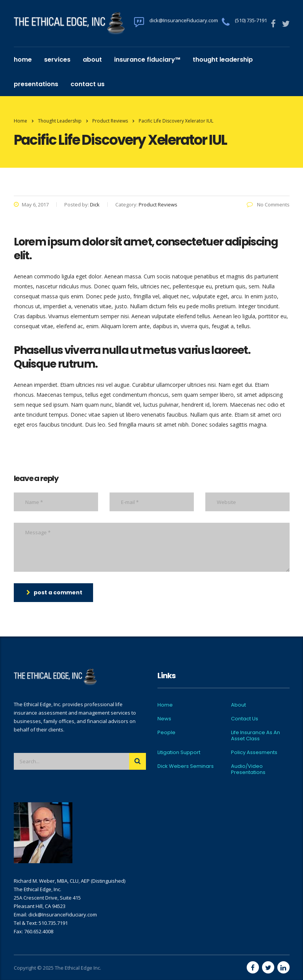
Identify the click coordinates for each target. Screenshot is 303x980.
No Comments (268, 205)
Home (23, 60)
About (92, 60)
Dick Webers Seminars (186, 766)
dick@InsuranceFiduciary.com (184, 20)
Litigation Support (179, 753)
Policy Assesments (254, 753)
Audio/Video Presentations (248, 769)
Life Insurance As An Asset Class (256, 736)
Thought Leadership (223, 60)
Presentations (36, 84)
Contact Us (88, 84)
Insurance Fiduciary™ (147, 60)
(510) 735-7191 (251, 20)
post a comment (54, 592)
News (164, 719)
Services (57, 60)
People (166, 733)
